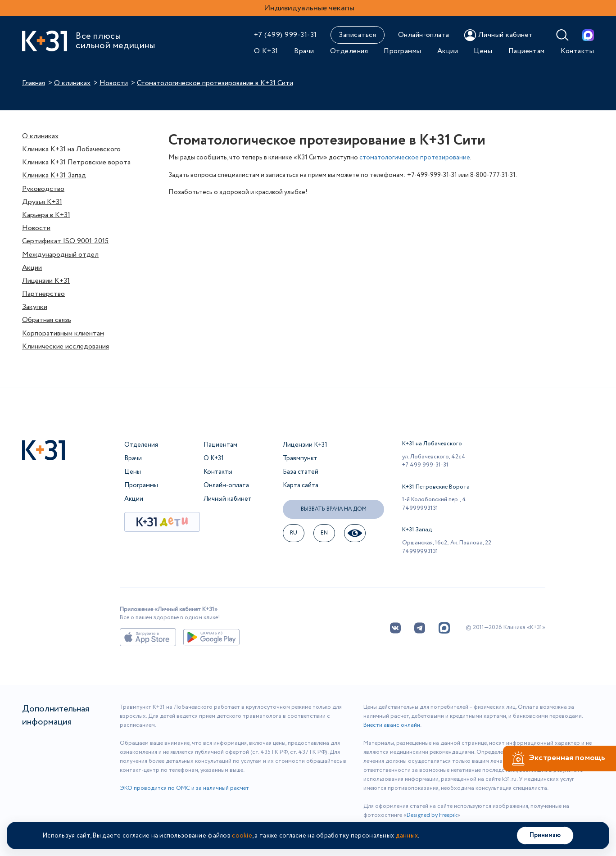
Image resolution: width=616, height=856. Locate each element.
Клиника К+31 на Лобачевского (71, 149)
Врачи (304, 51)
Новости (114, 83)
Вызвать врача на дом (334, 509)
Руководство (43, 189)
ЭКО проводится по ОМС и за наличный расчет (184, 788)
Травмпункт (300, 458)
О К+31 (266, 51)
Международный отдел (60, 255)
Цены (483, 51)
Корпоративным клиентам (63, 333)
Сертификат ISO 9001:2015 (65, 241)
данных (407, 836)
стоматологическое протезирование (415, 158)
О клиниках (72, 83)
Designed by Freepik (432, 815)
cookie (242, 836)
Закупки (35, 307)
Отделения (349, 51)
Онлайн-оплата (424, 35)
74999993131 (420, 508)
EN (324, 533)
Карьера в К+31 (46, 215)
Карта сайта (301, 485)
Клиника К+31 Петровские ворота (76, 162)
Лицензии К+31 (46, 281)
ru (294, 533)
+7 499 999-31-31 (425, 465)
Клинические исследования (66, 346)
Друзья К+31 (42, 202)
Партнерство (43, 294)
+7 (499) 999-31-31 (285, 35)
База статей (301, 472)
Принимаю (545, 835)
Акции (448, 51)
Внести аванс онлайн (392, 725)
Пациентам (527, 51)
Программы (402, 51)
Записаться (357, 35)
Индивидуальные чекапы (309, 8)
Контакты (577, 51)
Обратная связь (47, 320)
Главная (34, 83)
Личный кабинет (228, 499)
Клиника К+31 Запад (54, 175)
